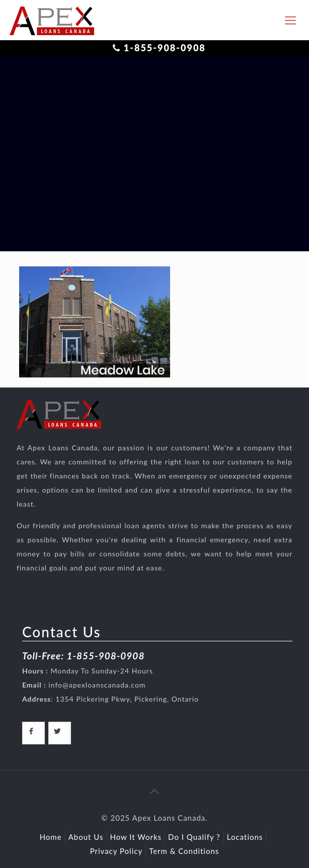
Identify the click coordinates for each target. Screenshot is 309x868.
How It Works (136, 837)
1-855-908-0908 (165, 48)
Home (51, 837)
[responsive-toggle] (290, 20)
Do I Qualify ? (194, 837)
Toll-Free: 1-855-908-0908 (83, 656)
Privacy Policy (116, 851)
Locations (245, 837)
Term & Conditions (184, 851)
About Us (86, 837)
